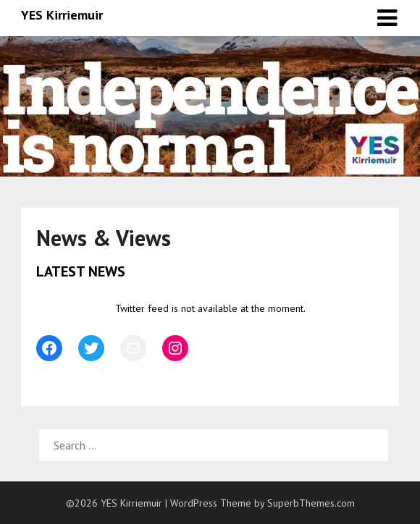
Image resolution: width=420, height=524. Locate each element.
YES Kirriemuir (62, 15)
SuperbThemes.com (311, 503)
